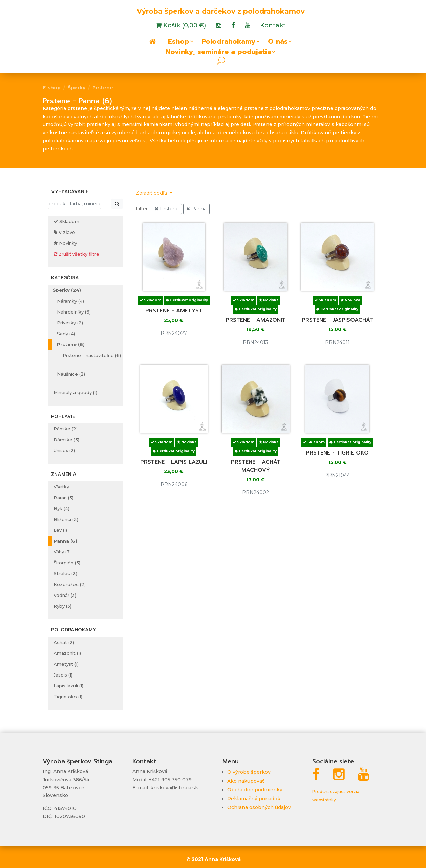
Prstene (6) (71, 344)
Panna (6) (65, 541)
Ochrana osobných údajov (259, 807)
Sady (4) (66, 334)
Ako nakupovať (246, 781)
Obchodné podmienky (255, 790)
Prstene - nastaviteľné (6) (92, 355)
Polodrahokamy (229, 43)
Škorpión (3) (67, 563)
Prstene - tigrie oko (337, 453)
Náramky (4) (70, 301)
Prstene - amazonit (256, 320)
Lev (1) (60, 530)
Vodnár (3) (65, 595)
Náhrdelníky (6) (74, 312)
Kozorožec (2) (70, 584)
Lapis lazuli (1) (68, 686)
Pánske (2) (66, 429)
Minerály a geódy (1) (75, 392)
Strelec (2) (65, 573)
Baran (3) (63, 498)
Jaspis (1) (63, 675)
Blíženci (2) (66, 519)
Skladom (66, 221)
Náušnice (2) (71, 374)
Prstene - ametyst (174, 311)
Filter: (142, 209)
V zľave (64, 232)
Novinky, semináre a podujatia (218, 53)
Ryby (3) (62, 606)
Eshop (179, 43)
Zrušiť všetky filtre (76, 254)
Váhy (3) (62, 552)
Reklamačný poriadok (254, 799)
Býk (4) (61, 508)
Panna (196, 209)
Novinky (65, 243)
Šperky (77, 88)
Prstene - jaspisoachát (337, 320)
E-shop (52, 88)
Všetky (61, 487)
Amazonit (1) (67, 653)
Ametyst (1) (66, 664)
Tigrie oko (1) (68, 697)
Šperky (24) (67, 290)
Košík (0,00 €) (184, 26)
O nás (278, 43)
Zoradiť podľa (152, 193)
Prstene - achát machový (256, 466)
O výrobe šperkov (249, 772)
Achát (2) (64, 642)
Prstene (103, 88)
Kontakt (273, 26)
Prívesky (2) (70, 323)
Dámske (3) (66, 440)
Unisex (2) (64, 450)
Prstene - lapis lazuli (174, 462)
